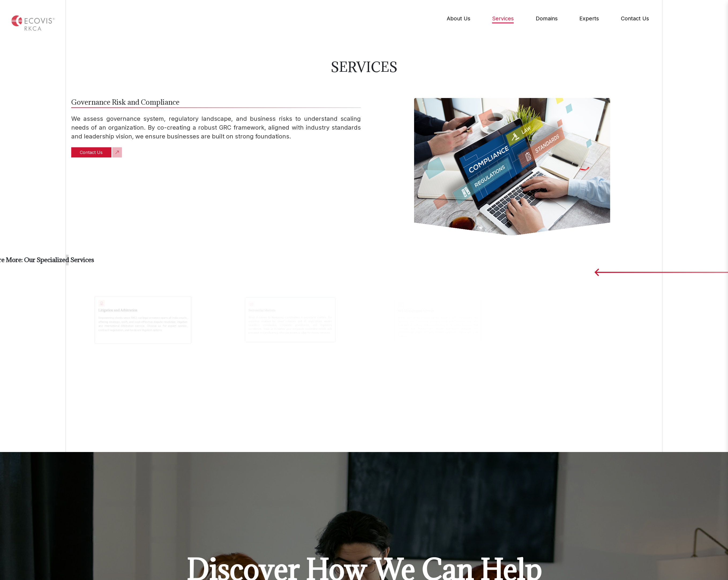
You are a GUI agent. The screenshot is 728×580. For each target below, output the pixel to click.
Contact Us (91, 152)
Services (503, 19)
